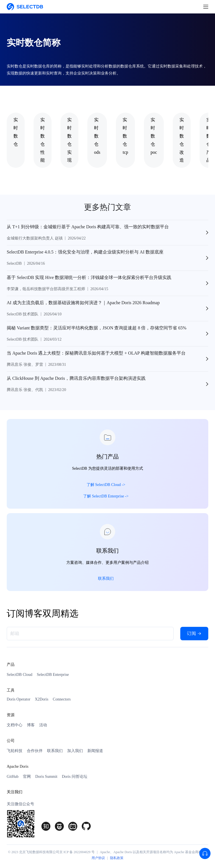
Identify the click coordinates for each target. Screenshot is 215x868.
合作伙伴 (35, 751)
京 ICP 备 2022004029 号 (77, 852)
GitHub (13, 777)
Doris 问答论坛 (75, 777)
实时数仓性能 (43, 140)
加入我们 (75, 751)
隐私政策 (117, 858)
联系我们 (55, 751)
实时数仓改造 (182, 140)
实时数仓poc (154, 136)
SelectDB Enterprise (53, 675)
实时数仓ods (97, 136)
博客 (31, 725)
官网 (27, 777)
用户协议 (98, 858)
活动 (43, 725)
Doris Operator (18, 699)
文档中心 (15, 725)
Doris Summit (46, 777)
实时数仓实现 (69, 140)
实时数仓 (16, 132)
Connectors (62, 699)
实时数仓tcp (125, 136)
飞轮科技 (15, 751)
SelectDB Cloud (19, 675)
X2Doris (41, 699)
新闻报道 (95, 751)
